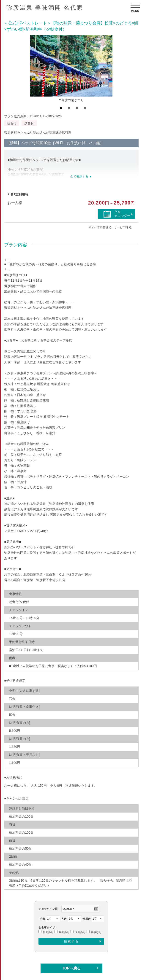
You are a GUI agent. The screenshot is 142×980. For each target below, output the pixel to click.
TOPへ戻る (71, 968)
